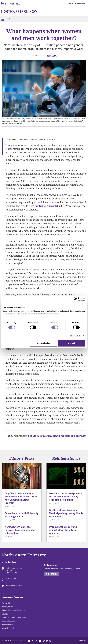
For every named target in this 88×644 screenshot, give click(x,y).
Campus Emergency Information (14, 610)
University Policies (9, 628)
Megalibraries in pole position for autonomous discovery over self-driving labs (66, 497)
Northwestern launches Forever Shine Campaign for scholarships (20, 530)
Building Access (8, 607)
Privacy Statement (9, 621)
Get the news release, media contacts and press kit (57, 436)
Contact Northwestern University (14, 617)
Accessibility (6, 603)
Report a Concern (8, 625)
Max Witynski (52, 56)
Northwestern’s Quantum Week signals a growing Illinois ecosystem (66, 514)
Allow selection (44, 343)
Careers (5, 614)
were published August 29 (43, 206)
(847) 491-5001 (11, 579)
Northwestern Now (19, 12)
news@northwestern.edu (14, 586)
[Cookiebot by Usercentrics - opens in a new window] (75, 299)
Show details (75, 336)
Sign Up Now (52, 574)
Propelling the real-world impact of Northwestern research (63, 530)
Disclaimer (83, 640)
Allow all (72, 343)
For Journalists (77, 4)
